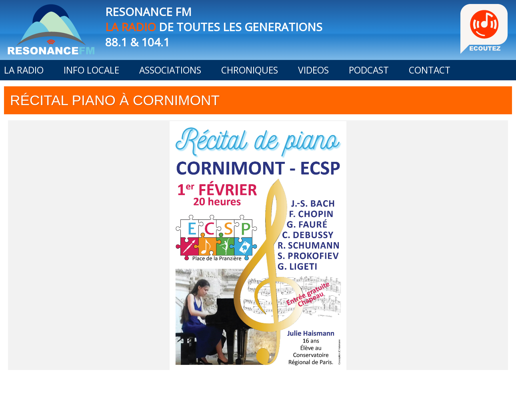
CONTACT (430, 70)
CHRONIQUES (250, 70)
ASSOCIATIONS (170, 70)
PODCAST (369, 70)
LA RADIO (24, 70)
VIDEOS (313, 70)
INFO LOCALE (91, 70)
